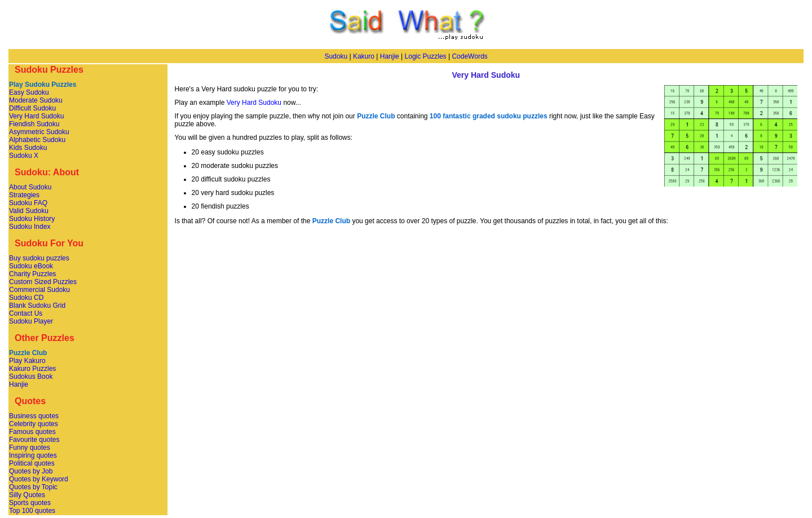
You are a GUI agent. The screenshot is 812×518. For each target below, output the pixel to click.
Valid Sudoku (29, 211)
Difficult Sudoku (32, 108)
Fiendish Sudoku (34, 124)
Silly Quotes (27, 495)
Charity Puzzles (32, 274)
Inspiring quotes (33, 455)
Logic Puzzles (426, 56)
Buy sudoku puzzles (39, 258)
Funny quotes (30, 448)
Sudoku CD (26, 298)
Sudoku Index (30, 227)
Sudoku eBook (31, 266)
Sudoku (336, 56)
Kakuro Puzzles (32, 369)
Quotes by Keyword (39, 479)
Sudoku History (32, 219)
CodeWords (469, 56)
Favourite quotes (34, 440)
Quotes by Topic (33, 487)
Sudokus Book (31, 377)
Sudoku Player (31, 321)
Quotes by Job (31, 471)
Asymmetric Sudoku (39, 132)
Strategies (24, 195)
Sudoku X (24, 156)
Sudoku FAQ (28, 203)
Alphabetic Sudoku (37, 140)
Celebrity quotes (34, 424)
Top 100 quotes (32, 511)
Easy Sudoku (29, 92)
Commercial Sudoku (39, 290)
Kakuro (364, 56)
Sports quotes (30, 503)
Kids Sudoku (28, 148)
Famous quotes (32, 432)
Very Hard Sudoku (36, 116)
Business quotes (34, 416)
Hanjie (390, 56)
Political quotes (32, 463)
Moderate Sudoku (36, 100)
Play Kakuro (27, 361)
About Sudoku (30, 187)
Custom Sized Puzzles (43, 282)
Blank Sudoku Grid (37, 306)
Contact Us (26, 313)
